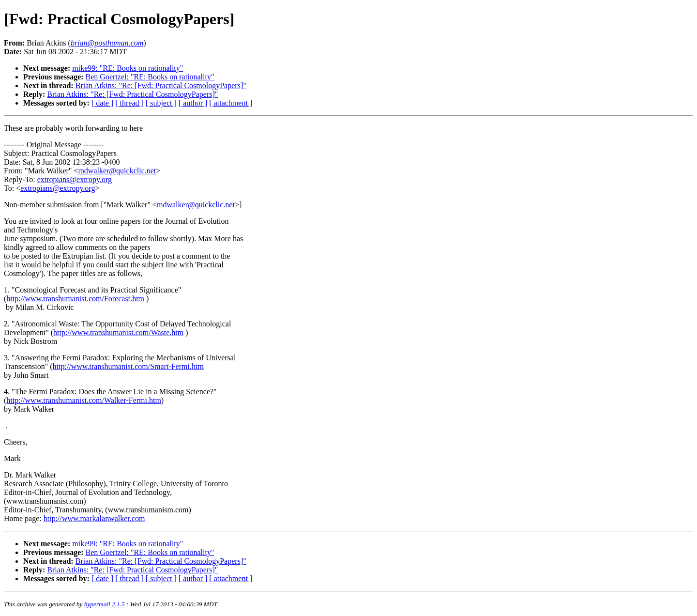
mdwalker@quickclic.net (117, 171)
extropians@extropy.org (75, 179)
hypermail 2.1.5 (105, 604)
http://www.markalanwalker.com (94, 518)
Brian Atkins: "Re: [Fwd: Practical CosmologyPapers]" (161, 85)
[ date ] (102, 103)
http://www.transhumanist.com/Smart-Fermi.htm (128, 366)
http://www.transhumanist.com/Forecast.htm (75, 299)
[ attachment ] (231, 103)
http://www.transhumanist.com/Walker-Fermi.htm (84, 400)
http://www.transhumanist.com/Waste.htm (118, 332)
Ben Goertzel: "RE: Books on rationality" (150, 77)
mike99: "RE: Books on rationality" (128, 68)
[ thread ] (129, 103)
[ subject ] (161, 103)
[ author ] (193, 103)
